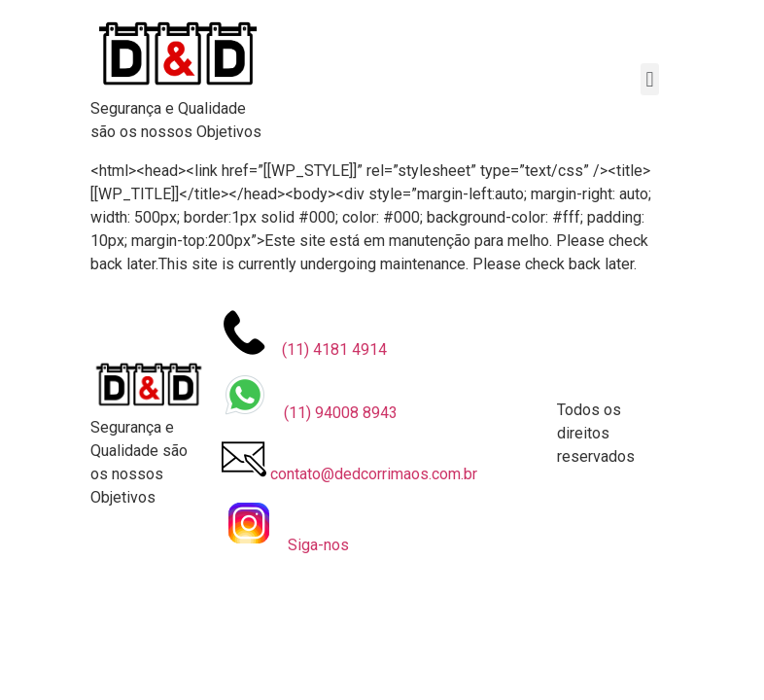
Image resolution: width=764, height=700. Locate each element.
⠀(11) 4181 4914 (304, 334)
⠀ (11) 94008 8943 (310, 397)
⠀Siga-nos (285, 525)
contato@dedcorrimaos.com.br (349, 459)
